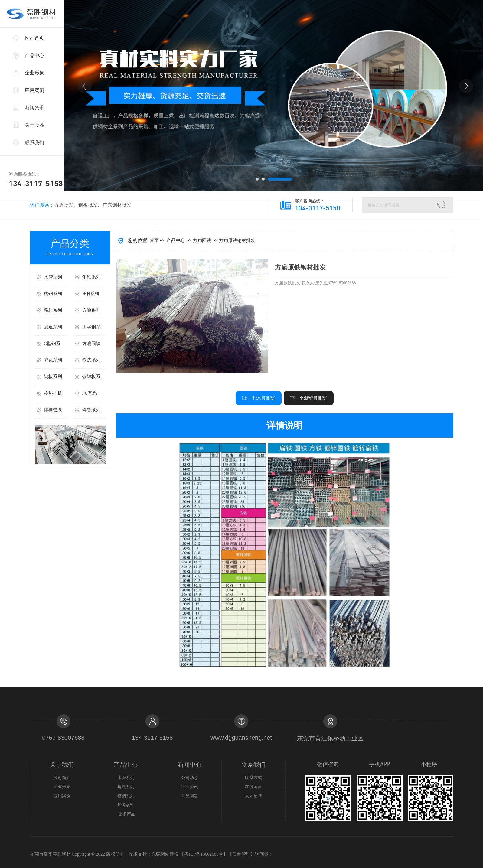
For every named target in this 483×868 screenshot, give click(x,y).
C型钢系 (52, 344)
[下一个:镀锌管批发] (309, 398)
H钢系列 (91, 294)
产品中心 (34, 55)
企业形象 (34, 73)
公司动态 (190, 778)
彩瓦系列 (53, 360)
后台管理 (241, 854)
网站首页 (34, 38)
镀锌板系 (91, 377)
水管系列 (53, 277)
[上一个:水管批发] (258, 398)
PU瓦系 (90, 393)
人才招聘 (253, 796)
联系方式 (253, 778)
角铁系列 (91, 277)
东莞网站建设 (165, 854)
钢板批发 (88, 205)
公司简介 (62, 778)
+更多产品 (126, 814)
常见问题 (190, 796)
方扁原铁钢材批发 (237, 240)
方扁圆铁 (91, 344)
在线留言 (253, 787)
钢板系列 (53, 377)
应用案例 (34, 90)
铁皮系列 (91, 360)
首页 (154, 240)
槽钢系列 (53, 294)
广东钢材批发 (117, 205)
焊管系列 (91, 410)
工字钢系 (91, 327)
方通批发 (64, 205)
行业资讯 (190, 787)
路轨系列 (53, 310)
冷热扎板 (53, 393)
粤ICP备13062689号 (204, 854)
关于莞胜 (34, 125)
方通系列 (91, 310)
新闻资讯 (34, 108)
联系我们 (34, 143)
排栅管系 (53, 410)
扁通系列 (53, 327)
